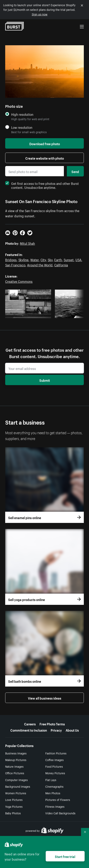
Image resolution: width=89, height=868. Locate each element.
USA (78, 259)
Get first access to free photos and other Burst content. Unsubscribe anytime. (42, 185)
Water (35, 259)
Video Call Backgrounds (60, 813)
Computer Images (16, 780)
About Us (72, 730)
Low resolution (22, 127)
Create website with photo (45, 158)
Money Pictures (55, 773)
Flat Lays (51, 780)
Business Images (16, 753)
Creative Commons (19, 281)
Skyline (23, 259)
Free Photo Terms (52, 724)
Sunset (69, 259)
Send (75, 171)
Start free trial (65, 856)
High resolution (22, 114)
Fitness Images (55, 806)
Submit (45, 380)
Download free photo (45, 143)
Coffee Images (54, 760)
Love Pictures (14, 800)
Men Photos (53, 793)
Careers (30, 724)
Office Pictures (15, 773)
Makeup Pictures (16, 760)
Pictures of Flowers (58, 800)
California (61, 265)
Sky (50, 259)
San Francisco (15, 265)
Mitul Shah (27, 243)
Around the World (40, 265)
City (43, 259)
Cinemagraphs (54, 786)
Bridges (11, 259)
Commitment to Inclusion (29, 730)
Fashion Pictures (56, 753)
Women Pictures (16, 793)
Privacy (56, 730)
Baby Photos (13, 813)
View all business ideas (45, 698)
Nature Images (14, 766)
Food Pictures (54, 766)
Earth (58, 259)
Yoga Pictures (14, 806)
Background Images (18, 786)
